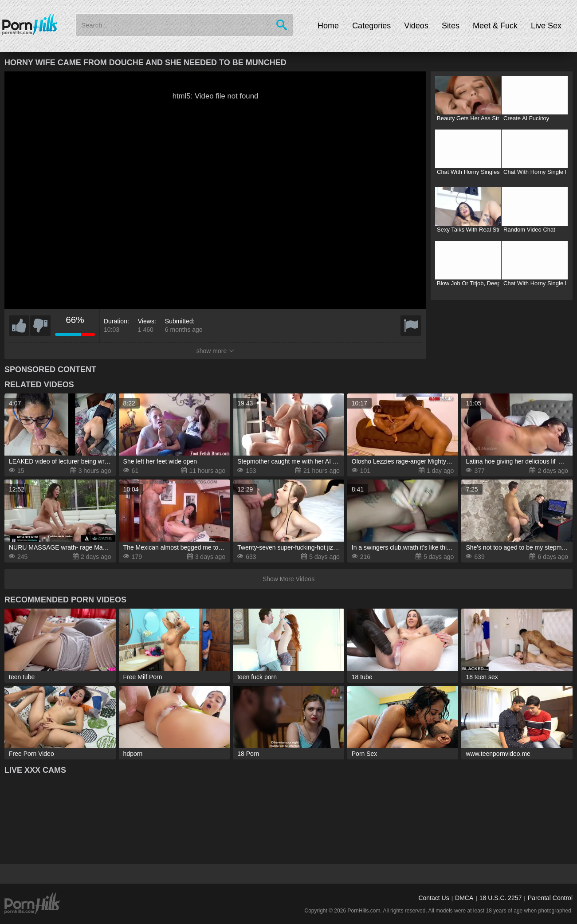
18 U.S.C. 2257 (501, 898)
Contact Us (434, 898)
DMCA (464, 898)
